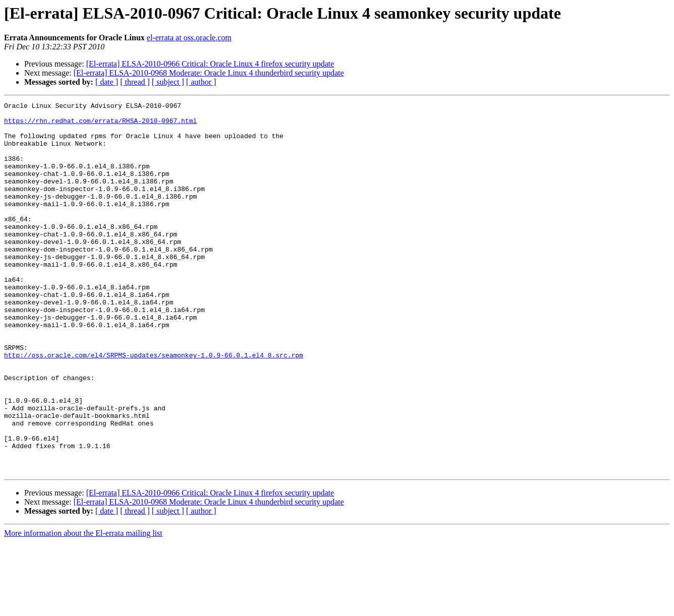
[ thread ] (135, 82)
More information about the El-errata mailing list (83, 607)
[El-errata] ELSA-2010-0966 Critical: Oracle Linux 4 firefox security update (210, 64)
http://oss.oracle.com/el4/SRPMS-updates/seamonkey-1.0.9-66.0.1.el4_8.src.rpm (154, 406)
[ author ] (201, 82)
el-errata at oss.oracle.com (189, 38)
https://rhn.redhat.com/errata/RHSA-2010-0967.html (100, 125)
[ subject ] (168, 82)
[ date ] (107, 82)
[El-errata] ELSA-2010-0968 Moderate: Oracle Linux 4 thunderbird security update (209, 73)
